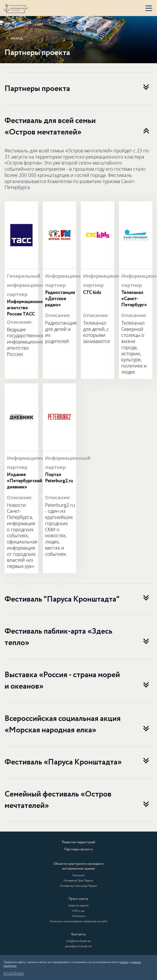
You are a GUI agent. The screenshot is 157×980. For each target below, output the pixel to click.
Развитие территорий (78, 842)
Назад (14, 38)
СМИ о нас (78, 911)
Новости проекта (78, 906)
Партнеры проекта (78, 849)
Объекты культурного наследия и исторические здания (78, 866)
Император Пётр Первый (78, 881)
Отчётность (78, 916)
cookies (124, 962)
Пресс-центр (78, 899)
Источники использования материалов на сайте (78, 921)
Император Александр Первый (78, 886)
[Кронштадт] (16, 8)
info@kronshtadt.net (78, 941)
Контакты (78, 934)
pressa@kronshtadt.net (78, 946)
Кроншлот (78, 875)
